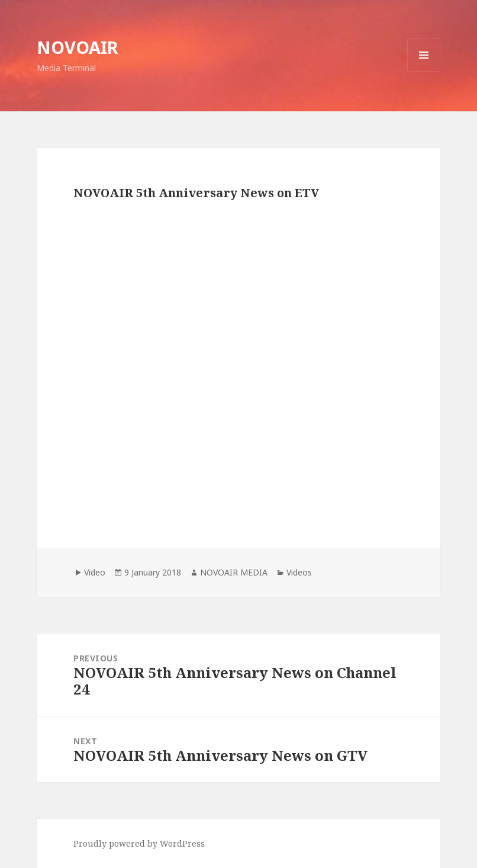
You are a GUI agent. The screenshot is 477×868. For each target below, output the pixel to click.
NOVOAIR (78, 47)
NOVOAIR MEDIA (234, 572)
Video (95, 572)
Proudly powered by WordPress (139, 843)
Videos (299, 572)
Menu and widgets (424, 71)
